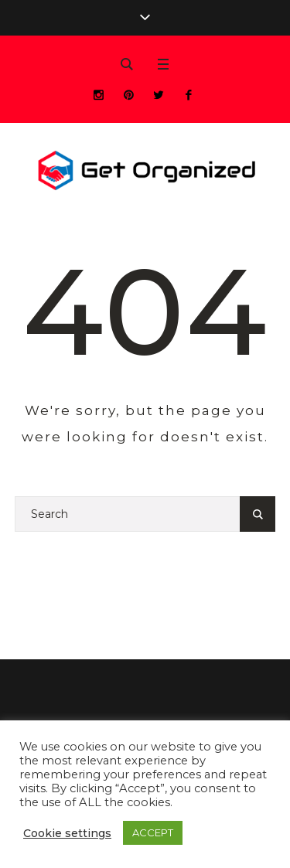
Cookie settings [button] (67, 833)
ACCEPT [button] (153, 832)
